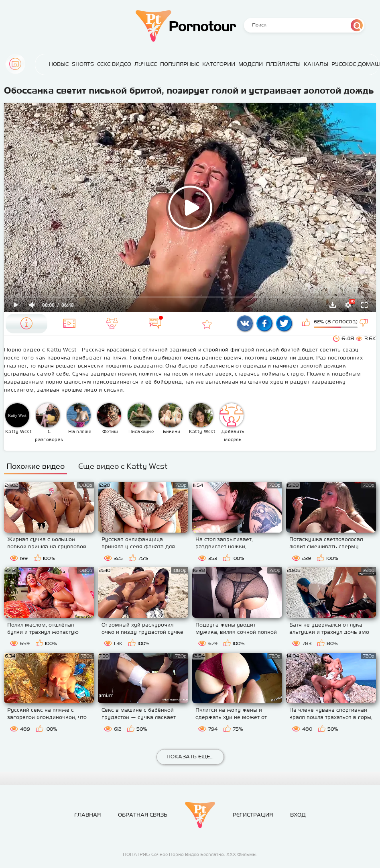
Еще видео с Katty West (123, 466)
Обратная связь (143, 815)
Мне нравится (307, 323)
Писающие (141, 419)
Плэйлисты (283, 64)
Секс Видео (114, 64)
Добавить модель (232, 423)
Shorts (83, 64)
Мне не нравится (364, 323)
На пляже (79, 419)
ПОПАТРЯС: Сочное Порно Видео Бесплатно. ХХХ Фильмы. (190, 854)
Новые (59, 64)
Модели (251, 64)
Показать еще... (190, 757)
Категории (219, 64)
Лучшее (146, 64)
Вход (298, 815)
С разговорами (49, 423)
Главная (15, 64)
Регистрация (253, 815)
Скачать (333, 305)
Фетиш (109, 419)
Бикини (171, 419)
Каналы (316, 64)
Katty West (18, 419)
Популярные (180, 64)
